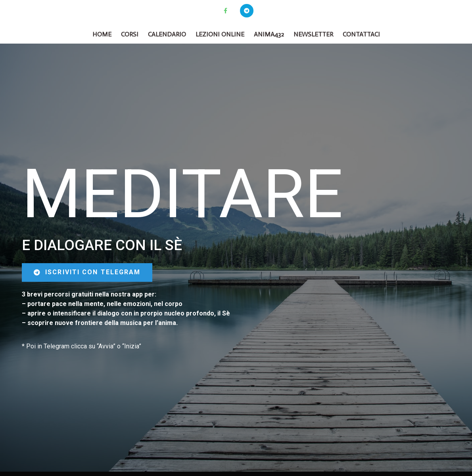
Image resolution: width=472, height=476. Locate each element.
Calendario (167, 34)
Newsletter (313, 34)
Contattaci (361, 34)
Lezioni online (220, 34)
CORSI (130, 34)
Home (102, 34)
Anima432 (269, 34)
